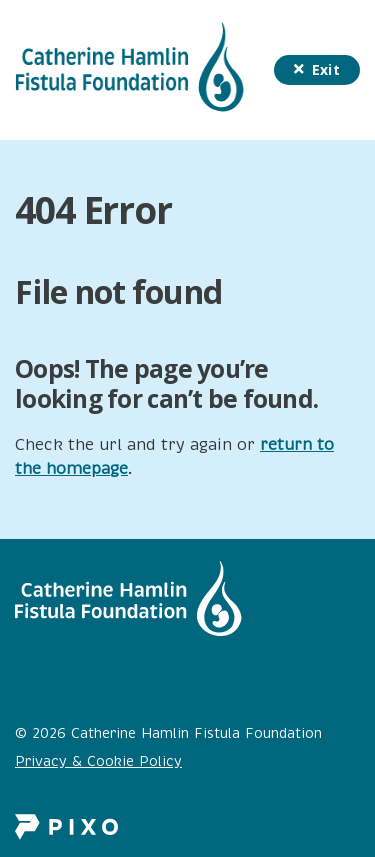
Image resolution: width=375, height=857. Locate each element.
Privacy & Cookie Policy (98, 761)
